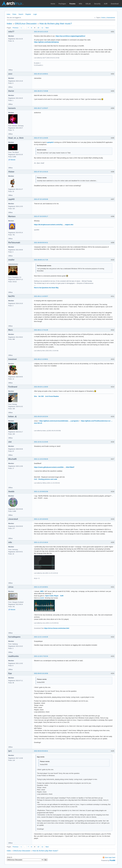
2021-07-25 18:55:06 (41, 199)
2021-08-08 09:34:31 (41, 243)
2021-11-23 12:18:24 (41, 542)
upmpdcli (50, 142)
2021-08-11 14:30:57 (41, 296)
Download (115, 4)
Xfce (35, 396)
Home (53, 4)
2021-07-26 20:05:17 (41, 216)
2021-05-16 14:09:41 (41, 74)
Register (28, 14)
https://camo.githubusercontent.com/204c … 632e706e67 (54, 467)
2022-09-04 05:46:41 (41, 751)
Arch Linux (13, 3)
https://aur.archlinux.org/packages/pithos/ (70, 36)
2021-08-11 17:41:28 (41, 330)
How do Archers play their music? (56, 24)
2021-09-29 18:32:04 (41, 416)
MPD (42, 591)
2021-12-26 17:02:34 (41, 656)
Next (47, 28)
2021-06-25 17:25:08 (41, 91)
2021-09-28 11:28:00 (41, 387)
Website (13, 160)
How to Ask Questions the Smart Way (46, 288)
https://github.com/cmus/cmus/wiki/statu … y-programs (59, 421)
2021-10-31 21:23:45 (41, 442)
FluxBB (112, 860)
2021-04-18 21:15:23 (41, 32)
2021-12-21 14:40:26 (41, 637)
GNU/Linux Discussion (26, 24)
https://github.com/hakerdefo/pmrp (46, 42)
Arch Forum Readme (52, 396)
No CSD (41, 396)
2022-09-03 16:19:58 (41, 673)
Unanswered (111, 18)
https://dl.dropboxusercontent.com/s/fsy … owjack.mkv (54, 225)
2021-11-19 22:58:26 (41, 459)
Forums (72, 4)
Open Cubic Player (52, 596)
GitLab (88, 4)
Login (35, 14)
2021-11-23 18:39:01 (41, 587)
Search (21, 14)
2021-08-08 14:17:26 (41, 260)
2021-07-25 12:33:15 (41, 172)
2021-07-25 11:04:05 (41, 138)
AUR (106, 4)
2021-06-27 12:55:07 (41, 108)
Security (97, 4)
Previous (15, 28)
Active (103, 18)
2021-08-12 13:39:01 (41, 359)
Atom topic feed (110, 857)
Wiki (81, 4)
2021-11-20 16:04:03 (41, 519)
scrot (42, 598)
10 (38, 28)
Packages (62, 4)
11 (42, 28)
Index (9, 14)
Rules (14, 14)
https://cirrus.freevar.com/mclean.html (57, 628)
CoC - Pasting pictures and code (46, 479)
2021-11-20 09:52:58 (41, 492)
